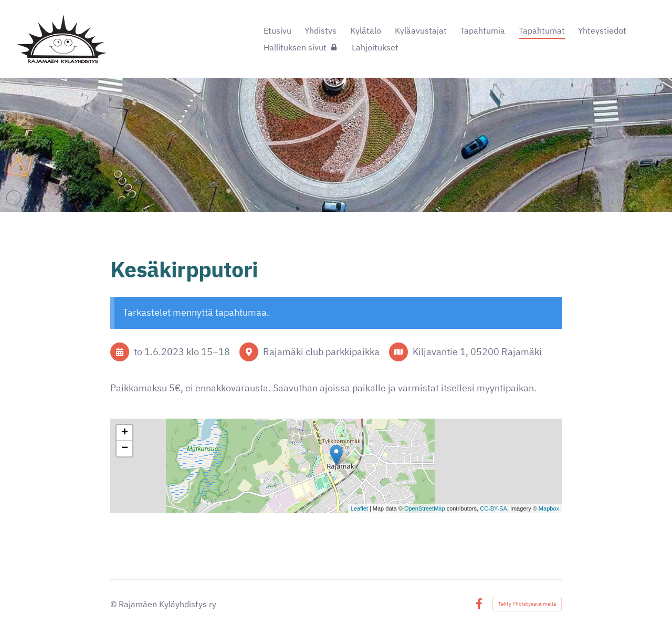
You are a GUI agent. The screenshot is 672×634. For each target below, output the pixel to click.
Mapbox (549, 508)
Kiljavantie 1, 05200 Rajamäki (477, 352)
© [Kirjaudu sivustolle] (114, 604)
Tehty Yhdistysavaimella (527, 604)
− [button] (125, 449)
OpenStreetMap (425, 508)
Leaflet (359, 508)
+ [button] (125, 433)
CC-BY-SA (493, 508)
